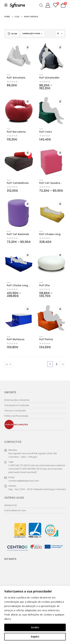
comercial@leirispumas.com (24, 481)
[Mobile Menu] (7, 5)
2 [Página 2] (56, 364)
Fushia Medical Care (15, 510)
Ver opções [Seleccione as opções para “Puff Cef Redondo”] (28, 204)
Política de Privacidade (16, 416)
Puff (9, 75)
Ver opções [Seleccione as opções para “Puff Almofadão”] (60, 47)
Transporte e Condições (17, 405)
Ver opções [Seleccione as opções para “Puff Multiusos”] (28, 309)
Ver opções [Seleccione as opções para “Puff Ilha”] (60, 255)
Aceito (35, 627)
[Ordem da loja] (32, 34)
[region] (35, 615)
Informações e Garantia (17, 400)
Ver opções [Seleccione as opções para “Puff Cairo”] (60, 102)
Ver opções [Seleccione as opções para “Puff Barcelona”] (28, 102)
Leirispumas (11, 505)
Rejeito (35, 637)
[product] (19, 56)
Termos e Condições (15, 411)
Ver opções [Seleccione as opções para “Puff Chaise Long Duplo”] (28, 255)
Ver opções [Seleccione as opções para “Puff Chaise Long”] (60, 204)
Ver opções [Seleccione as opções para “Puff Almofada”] (28, 47)
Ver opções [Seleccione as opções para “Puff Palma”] (60, 309)
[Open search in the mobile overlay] (41, 5)
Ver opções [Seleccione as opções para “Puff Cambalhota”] (28, 153)
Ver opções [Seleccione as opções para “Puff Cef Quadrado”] (60, 153)
